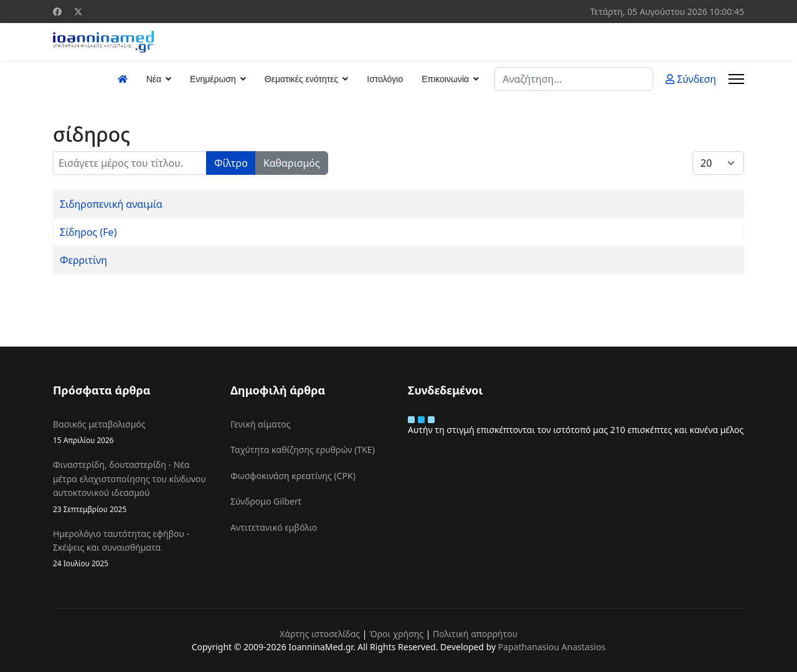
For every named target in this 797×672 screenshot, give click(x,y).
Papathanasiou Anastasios (552, 647)
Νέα (154, 79)
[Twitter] (78, 12)
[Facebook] (57, 12)
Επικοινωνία (445, 79)
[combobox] (574, 79)
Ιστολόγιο (385, 79)
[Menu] (736, 79)
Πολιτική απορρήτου (475, 634)
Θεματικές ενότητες (301, 79)
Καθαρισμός (292, 163)
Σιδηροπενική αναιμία (111, 204)
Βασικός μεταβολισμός (132, 432)
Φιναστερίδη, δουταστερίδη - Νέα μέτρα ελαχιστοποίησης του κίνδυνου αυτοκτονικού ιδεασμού (132, 487)
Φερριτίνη (83, 260)
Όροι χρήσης (396, 634)
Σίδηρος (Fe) (88, 232)
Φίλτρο (231, 163)
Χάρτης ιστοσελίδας (320, 634)
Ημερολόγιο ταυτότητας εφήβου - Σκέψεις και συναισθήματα (132, 549)
